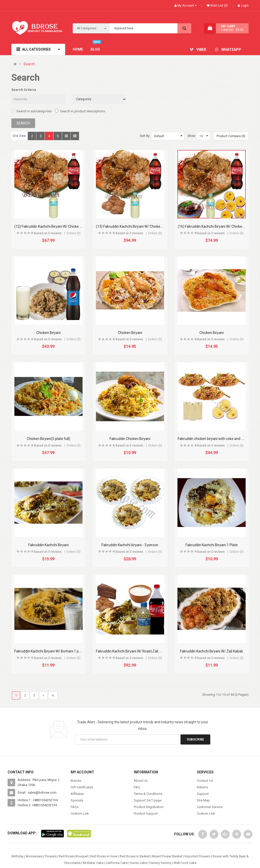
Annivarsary (34, 856)
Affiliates (77, 794)
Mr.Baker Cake (93, 863)
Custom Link (80, 813)
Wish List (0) (219, 6)
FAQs (75, 807)
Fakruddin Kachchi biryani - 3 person (130, 545)
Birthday (18, 856)
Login (243, 6)
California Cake (117, 863)
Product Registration (149, 807)
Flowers (51, 856)
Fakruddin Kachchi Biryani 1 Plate (212, 545)
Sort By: (145, 136)
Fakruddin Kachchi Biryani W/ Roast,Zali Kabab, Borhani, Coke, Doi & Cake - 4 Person (162, 651)
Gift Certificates (82, 787)
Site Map (203, 800)
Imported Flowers (197, 856)
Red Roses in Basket (135, 856)
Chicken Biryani (48, 333)
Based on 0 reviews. (48, 233)
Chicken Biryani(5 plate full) (48, 439)
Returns (202, 787)
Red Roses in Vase (104, 856)
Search (29, 64)
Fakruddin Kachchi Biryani (48, 545)
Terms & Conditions (148, 794)
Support (203, 794)
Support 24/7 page (148, 800)
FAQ (137, 787)
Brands (76, 781)
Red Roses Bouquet (73, 856)
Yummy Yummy (160, 863)
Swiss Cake (138, 863)
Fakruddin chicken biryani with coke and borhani (215, 439)
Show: (192, 136)
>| (53, 695)
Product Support (146, 813)
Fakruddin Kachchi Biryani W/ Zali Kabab (212, 651)
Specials (77, 800)
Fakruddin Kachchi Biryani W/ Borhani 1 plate (50, 651)
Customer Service (210, 807)
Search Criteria (24, 90)
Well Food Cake (185, 863)
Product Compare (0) (231, 136)
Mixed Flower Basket (167, 856)
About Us (141, 781)
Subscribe (195, 739)
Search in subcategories (32, 111)
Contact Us (205, 781)
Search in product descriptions (80, 111)
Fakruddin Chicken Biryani (130, 439)
